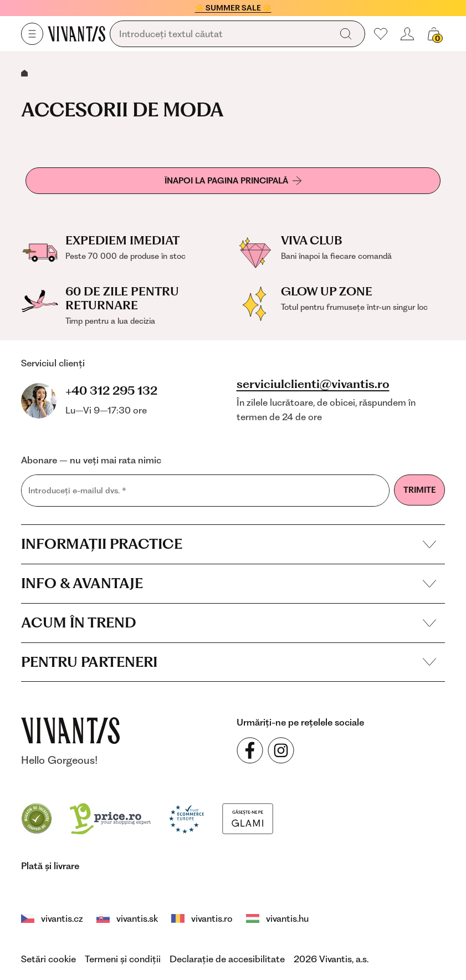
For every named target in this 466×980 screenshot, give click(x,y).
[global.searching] (223, 34)
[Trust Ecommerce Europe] (186, 818)
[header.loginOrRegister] (407, 34)
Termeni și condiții (123, 959)
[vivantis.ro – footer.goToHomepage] (70, 731)
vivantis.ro (202, 918)
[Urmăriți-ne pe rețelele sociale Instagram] (281, 751)
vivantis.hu (277, 918)
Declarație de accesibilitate (227, 959)
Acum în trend (229, 622)
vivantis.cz (52, 918)
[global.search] (346, 34)
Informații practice (229, 544)
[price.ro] (110, 818)
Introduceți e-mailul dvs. (77, 491)
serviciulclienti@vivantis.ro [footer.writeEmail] (313, 384)
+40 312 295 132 (111, 391)
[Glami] (248, 818)
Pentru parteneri (229, 662)
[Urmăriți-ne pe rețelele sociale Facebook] (250, 751)
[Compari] (37, 818)
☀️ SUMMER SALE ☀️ (233, 8)
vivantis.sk (127, 918)
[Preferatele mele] (381, 34)
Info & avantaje (229, 583)
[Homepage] (76, 34)
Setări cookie (48, 959)
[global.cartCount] (434, 34)
